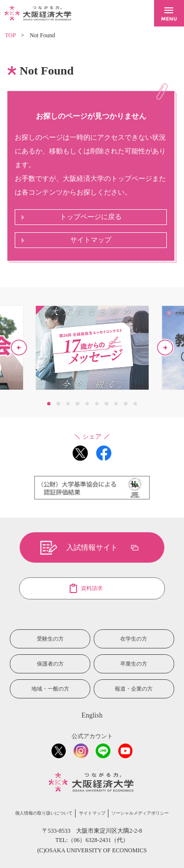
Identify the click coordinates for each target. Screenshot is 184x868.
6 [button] (97, 404)
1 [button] (49, 404)
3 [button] (68, 404)
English (92, 715)
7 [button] (106, 404)
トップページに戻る (91, 217)
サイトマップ (91, 240)
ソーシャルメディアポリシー (140, 813)
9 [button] (125, 404)
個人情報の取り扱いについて (44, 813)
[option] (92, 347)
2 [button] (58, 404)
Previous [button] (19, 348)
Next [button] (165, 348)
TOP (10, 35)
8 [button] (116, 404)
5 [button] (87, 404)
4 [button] (77, 404)
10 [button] (135, 404)
